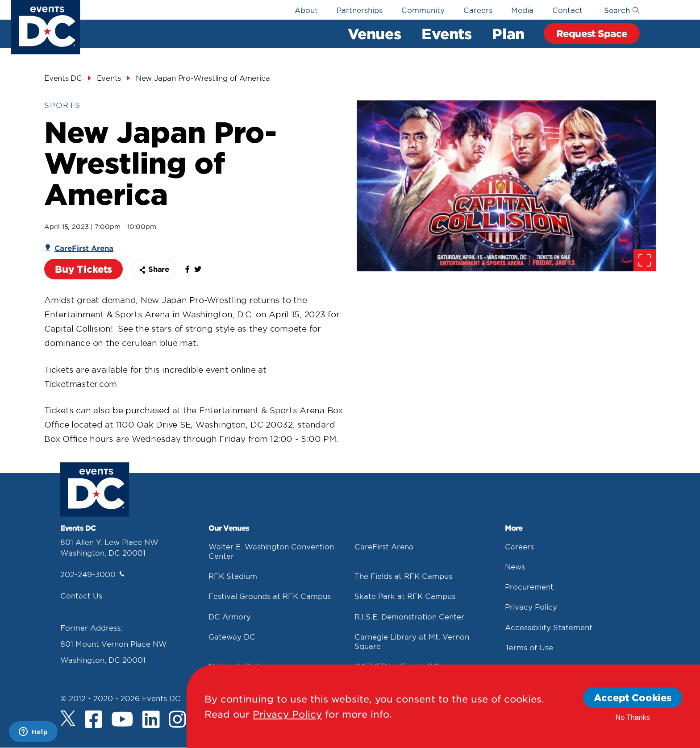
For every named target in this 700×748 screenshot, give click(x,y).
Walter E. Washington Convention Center (271, 551)
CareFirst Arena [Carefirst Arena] (84, 248)
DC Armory (230, 616)
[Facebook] (94, 720)
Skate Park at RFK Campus (405, 596)
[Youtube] (122, 720)
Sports (62, 105)
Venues (374, 33)
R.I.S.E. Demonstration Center (409, 616)
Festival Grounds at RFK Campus (270, 596)
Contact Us (81, 595)
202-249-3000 (92, 574)
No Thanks (633, 717)
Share (154, 269)
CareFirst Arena (384, 546)
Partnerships (360, 10)
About (306, 10)
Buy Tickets (83, 269)
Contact (567, 10)
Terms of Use (529, 647)
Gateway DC (232, 636)
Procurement (529, 586)
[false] (190, 271)
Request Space (592, 33)
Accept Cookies (633, 697)
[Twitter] (68, 718)
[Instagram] (177, 720)
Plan (508, 33)
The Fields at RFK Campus (403, 576)
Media (522, 10)
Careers (478, 10)
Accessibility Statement (549, 627)
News (515, 566)
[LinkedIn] (151, 720)
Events (446, 33)
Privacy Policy (531, 607)
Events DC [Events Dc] (63, 78)
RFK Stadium (233, 576)
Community (423, 10)
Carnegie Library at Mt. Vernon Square (412, 641)
